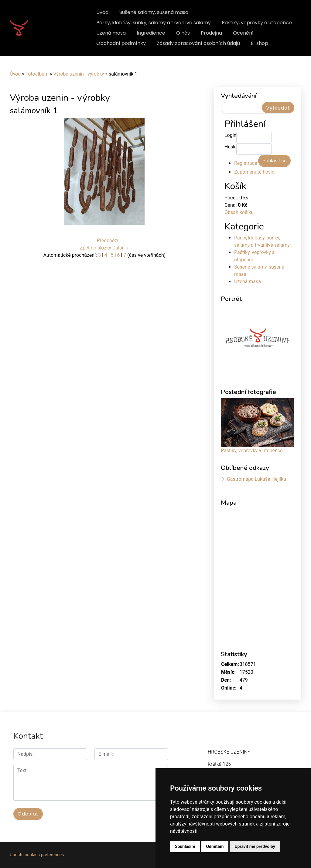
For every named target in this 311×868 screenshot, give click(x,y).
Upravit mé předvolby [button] (255, 846)
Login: (230, 135)
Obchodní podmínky (121, 43)
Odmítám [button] (215, 846)
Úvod (102, 12)
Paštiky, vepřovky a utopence (257, 23)
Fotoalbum (37, 74)
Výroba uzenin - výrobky (79, 74)
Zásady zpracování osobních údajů (198, 43)
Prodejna (211, 33)
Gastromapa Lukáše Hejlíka (256, 479)
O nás (183, 33)
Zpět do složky (96, 248)
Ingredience (151, 33)
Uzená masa (111, 33)
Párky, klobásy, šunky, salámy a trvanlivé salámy (154, 23)
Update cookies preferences (37, 855)
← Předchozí (105, 241)
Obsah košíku (239, 212)
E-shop (260, 43)
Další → (121, 248)
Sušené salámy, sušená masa (154, 12)
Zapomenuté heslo (254, 172)
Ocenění (243, 33)
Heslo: (230, 147)
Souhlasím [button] (185, 846)
